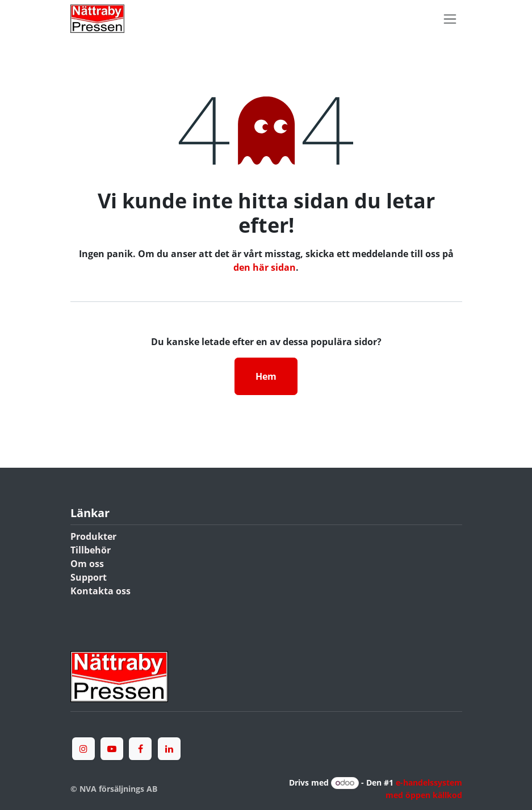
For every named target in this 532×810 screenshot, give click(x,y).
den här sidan (265, 267)
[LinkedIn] (169, 749)
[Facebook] (140, 749)
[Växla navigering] (450, 19)
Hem (266, 376)
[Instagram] (83, 749)
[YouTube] (112, 749)
